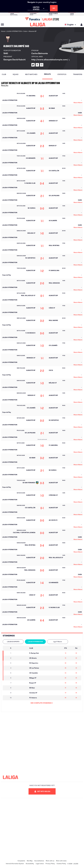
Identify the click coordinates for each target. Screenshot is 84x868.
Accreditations (39, 861)
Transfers (78, 74)
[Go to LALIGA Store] (42, 19)
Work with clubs (61, 861)
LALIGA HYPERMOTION (35, 642)
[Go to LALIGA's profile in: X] (33, 65)
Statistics (62, 74)
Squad (16, 74)
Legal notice (40, 864)
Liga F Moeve (58, 642)
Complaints (21, 861)
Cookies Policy (61, 864)
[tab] (13, 642)
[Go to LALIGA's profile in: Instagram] (42, 65)
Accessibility (30, 864)
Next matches (31, 74)
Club (4, 74)
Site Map (30, 861)
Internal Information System (15, 864)
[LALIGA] (38, 25)
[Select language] (71, 25)
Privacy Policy (50, 864)
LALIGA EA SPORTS (13, 642)
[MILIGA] (81, 25)
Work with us (50, 861)
